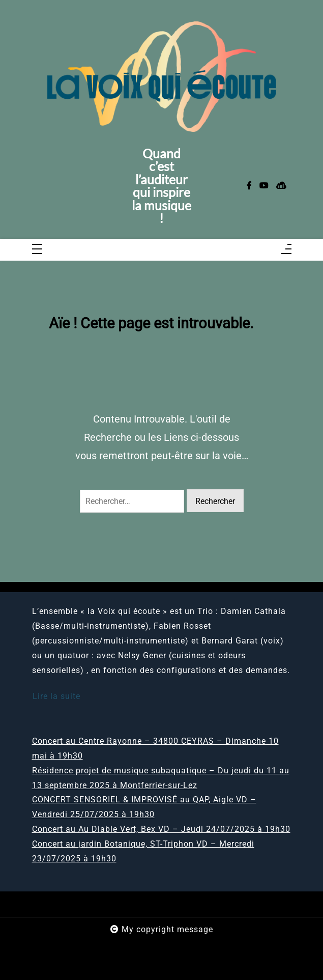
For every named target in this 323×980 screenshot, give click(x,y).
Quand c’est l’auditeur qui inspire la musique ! (161, 186)
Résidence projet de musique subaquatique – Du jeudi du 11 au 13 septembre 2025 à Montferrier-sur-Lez (161, 778)
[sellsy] (281, 186)
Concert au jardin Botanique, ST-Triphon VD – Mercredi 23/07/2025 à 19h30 (143, 851)
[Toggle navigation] (37, 250)
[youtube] (264, 186)
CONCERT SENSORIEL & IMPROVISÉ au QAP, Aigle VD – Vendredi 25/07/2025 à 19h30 (144, 807)
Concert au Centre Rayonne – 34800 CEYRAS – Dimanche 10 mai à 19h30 (155, 748)
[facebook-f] (249, 186)
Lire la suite (56, 696)
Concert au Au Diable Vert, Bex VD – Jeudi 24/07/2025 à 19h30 (161, 829)
